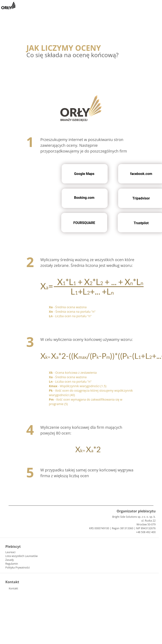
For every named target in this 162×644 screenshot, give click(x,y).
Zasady (10, 560)
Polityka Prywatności (18, 568)
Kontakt (13, 588)
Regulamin (12, 564)
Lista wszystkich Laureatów (22, 556)
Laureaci (10, 552)
